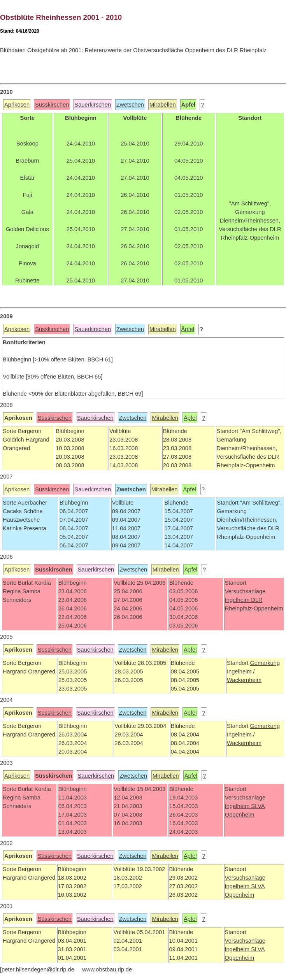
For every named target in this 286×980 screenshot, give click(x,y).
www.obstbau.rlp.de (107, 969)
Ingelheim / (241, 671)
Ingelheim (238, 600)
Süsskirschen (52, 105)
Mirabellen (163, 105)
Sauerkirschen (93, 105)
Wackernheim (244, 680)
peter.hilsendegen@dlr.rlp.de (38, 969)
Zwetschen (130, 105)
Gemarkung (265, 663)
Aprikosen (17, 105)
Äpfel (188, 329)
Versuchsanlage (245, 591)
